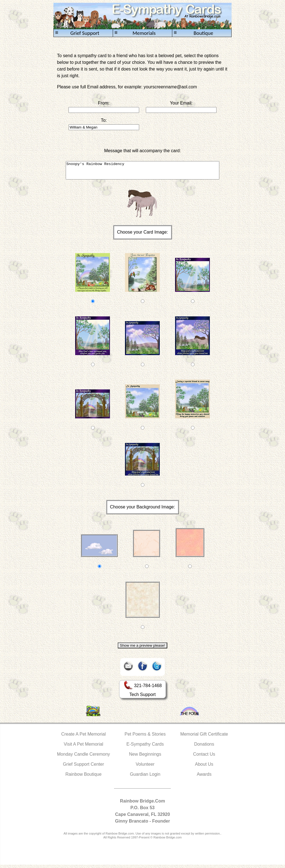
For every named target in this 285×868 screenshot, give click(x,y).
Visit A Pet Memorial (83, 747)
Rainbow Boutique (83, 778)
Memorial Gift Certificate (204, 737)
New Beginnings (145, 757)
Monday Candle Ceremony (83, 757)
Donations (204, 747)
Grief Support (77, 33)
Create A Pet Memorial (83, 737)
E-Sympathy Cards (145, 747)
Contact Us (204, 757)
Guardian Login (145, 778)
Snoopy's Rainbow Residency (143, 172)
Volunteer (145, 768)
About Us (204, 768)
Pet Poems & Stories (145, 737)
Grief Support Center (83, 768)
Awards (204, 778)
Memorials (135, 33)
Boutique (193, 33)
